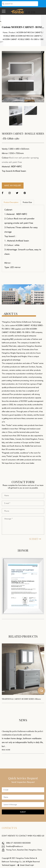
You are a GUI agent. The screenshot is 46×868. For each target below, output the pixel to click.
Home (5, 32)
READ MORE (6, 750)
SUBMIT (35, 539)
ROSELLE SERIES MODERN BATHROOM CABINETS (22, 36)
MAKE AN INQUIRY (13, 186)
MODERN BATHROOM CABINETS (29, 32)
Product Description (11, 202)
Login (32, 865)
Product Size (27, 202)
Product (12, 32)
